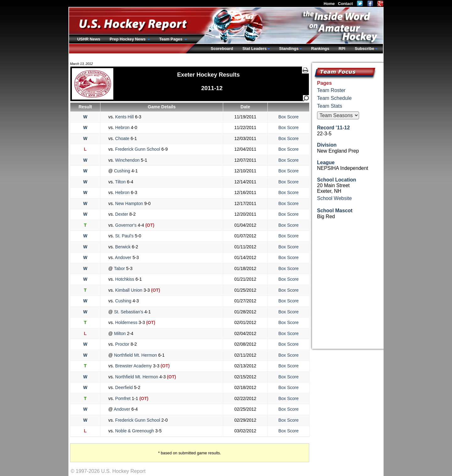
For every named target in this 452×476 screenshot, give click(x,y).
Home (329, 4)
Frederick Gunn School (138, 149)
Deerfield (124, 387)
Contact (345, 4)
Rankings (320, 49)
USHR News (89, 39)
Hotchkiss (125, 279)
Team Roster (331, 90)
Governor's (126, 225)
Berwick (123, 247)
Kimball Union (129, 290)
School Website (334, 198)
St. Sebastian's (129, 312)
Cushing (122, 171)
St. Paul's (124, 236)
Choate (122, 138)
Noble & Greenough (135, 431)
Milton (120, 333)
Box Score (289, 117)
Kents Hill (124, 117)
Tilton (120, 182)
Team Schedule (334, 98)
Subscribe (364, 49)
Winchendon (127, 160)
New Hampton (129, 203)
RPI (342, 49)
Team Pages (171, 39)
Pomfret (123, 398)
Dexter (122, 214)
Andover (123, 257)
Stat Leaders (254, 49)
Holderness (126, 322)
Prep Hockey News (128, 39)
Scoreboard (222, 49)
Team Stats (330, 106)
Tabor (119, 268)
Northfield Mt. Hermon (135, 355)
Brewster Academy (134, 366)
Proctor (122, 344)
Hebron (122, 127)
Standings (289, 49)
